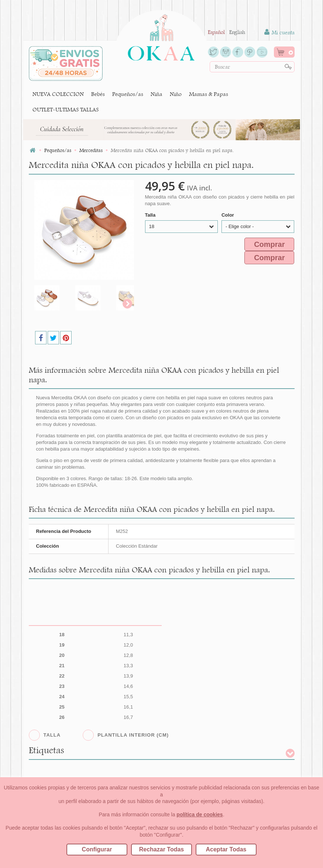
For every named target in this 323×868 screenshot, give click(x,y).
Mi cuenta (279, 32)
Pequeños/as (128, 94)
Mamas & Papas (209, 94)
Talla (151, 215)
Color (228, 215)
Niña (157, 94)
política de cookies (200, 814)
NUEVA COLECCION (58, 94)
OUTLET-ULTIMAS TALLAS (66, 109)
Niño (176, 94)
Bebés (98, 94)
